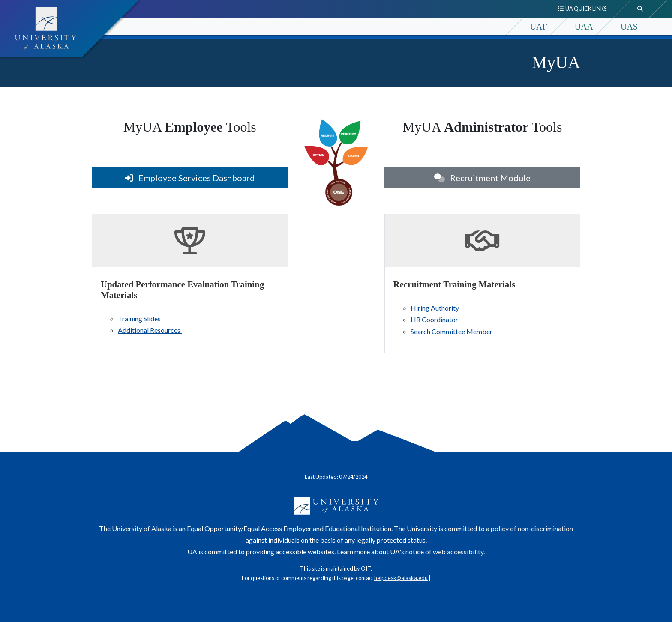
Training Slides (139, 318)
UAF (539, 27)
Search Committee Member (451, 331)
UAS (629, 27)
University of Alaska (142, 528)
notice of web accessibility (444, 552)
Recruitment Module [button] (482, 178)
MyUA (556, 62)
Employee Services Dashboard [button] (190, 178)
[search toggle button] (640, 9)
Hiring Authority (435, 308)
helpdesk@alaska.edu (401, 578)
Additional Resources (150, 330)
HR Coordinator (434, 319)
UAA (584, 27)
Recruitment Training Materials (454, 284)
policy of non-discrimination (532, 528)
